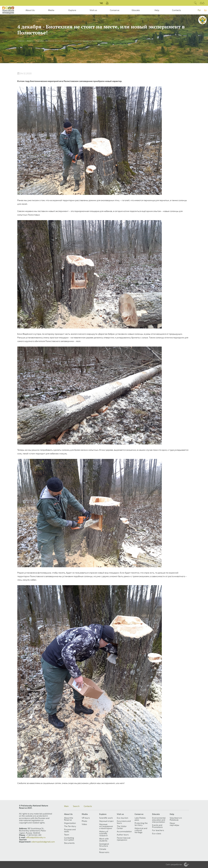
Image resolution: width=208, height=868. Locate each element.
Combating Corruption (69, 839)
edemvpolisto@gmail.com (43, 842)
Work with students (104, 840)
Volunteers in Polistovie (176, 819)
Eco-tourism (122, 818)
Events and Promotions (157, 826)
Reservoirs (104, 852)
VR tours (86, 818)
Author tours (123, 835)
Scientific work (106, 818)
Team (67, 835)
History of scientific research (104, 833)
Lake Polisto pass (140, 819)
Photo (84, 821)
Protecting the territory (141, 824)
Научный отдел (106, 821)
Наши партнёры (174, 824)
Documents (69, 843)
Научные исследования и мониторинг (106, 826)
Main (66, 806)
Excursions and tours (124, 822)
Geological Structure (104, 845)
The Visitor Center (122, 827)
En (205, 10)
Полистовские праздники (124, 839)
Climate (103, 849)
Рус (199, 10)
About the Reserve (69, 819)
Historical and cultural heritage (141, 830)
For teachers (158, 830)
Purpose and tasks (70, 830)
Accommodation (124, 831)
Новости (30, 41)
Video (84, 824)
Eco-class (157, 833)
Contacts (177, 10)
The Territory (70, 826)
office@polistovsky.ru (36, 837)
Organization (70, 823)
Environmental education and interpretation (159, 820)
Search (76, 806)
